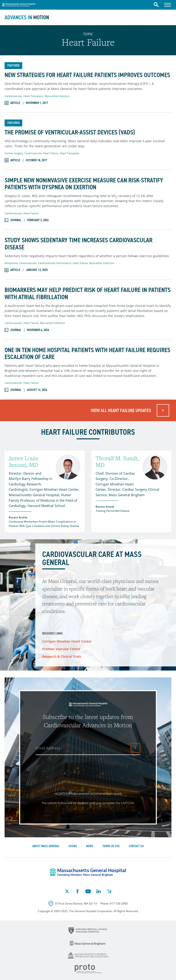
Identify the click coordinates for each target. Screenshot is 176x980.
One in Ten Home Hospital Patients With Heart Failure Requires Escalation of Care (87, 354)
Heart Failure (51, 153)
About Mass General (46, 846)
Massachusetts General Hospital (19, 4)
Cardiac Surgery (14, 153)
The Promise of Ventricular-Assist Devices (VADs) (70, 132)
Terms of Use (111, 846)
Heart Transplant (33, 96)
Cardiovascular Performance (55, 263)
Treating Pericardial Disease (113, 511)
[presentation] (71, 771)
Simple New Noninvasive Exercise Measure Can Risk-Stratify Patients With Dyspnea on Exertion (84, 184)
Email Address (48, 748)
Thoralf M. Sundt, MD (117, 461)
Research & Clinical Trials (62, 656)
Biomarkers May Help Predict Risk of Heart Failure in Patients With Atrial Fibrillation (88, 294)
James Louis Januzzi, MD (23, 461)
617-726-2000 (119, 903)
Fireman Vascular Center (61, 649)
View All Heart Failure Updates (121, 411)
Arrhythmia (11, 263)
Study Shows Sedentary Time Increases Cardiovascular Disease (78, 244)
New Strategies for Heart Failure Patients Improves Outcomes (87, 75)
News (90, 846)
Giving (73, 846)
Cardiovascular (13, 96)
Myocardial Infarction (57, 96)
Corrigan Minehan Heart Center (67, 641)
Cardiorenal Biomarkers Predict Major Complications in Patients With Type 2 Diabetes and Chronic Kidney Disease (44, 524)
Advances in (27, 17)
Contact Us (136, 846)
